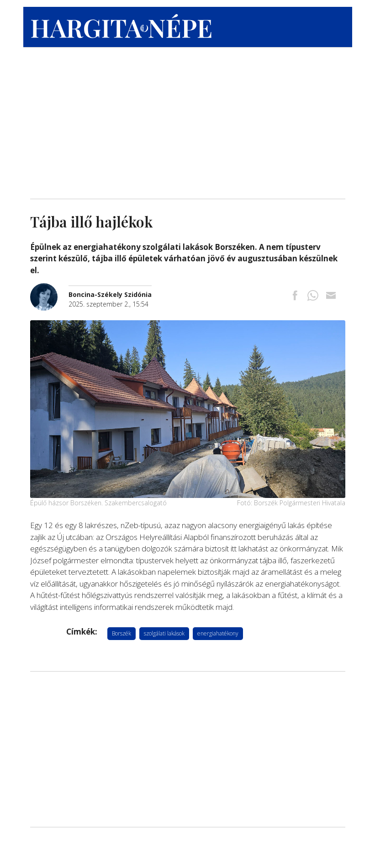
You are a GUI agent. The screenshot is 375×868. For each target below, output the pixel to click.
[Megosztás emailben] (331, 296)
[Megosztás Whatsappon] (313, 296)
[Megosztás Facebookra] (295, 296)
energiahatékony (218, 633)
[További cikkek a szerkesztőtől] (49, 288)
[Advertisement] (188, 121)
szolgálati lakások (164, 633)
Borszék (121, 633)
